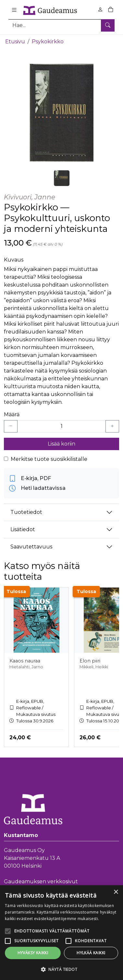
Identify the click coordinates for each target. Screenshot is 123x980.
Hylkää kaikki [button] (91, 953)
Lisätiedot (23, 529)
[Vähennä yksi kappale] (11, 426)
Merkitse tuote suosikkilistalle (49, 459)
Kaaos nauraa (25, 661)
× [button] (116, 892)
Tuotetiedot (26, 512)
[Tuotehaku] (62, 25)
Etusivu (15, 42)
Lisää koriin (62, 444)
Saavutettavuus (31, 547)
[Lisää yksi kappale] (112, 426)
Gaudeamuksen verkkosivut (41, 881)
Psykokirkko (48, 42)
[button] (62, 969)
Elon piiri (90, 661)
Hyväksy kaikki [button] (33, 953)
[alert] (62, 933)
